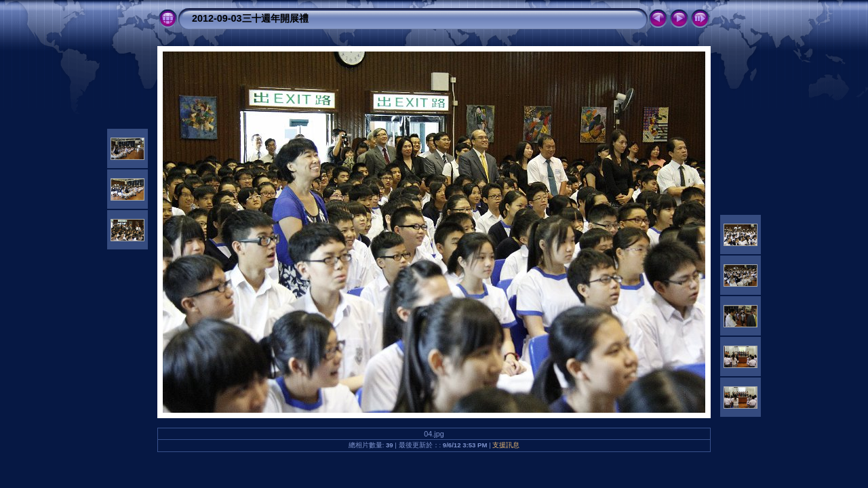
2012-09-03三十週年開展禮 (250, 18)
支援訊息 (506, 445)
